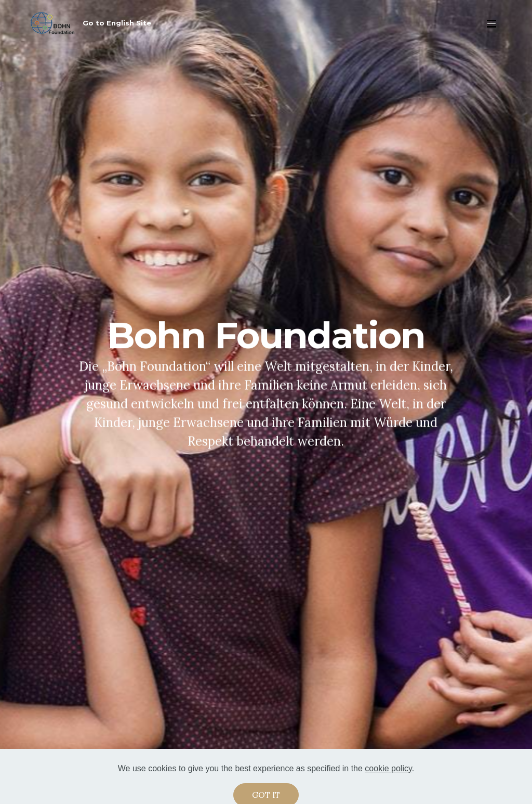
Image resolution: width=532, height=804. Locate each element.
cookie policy (388, 776)
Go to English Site (117, 23)
